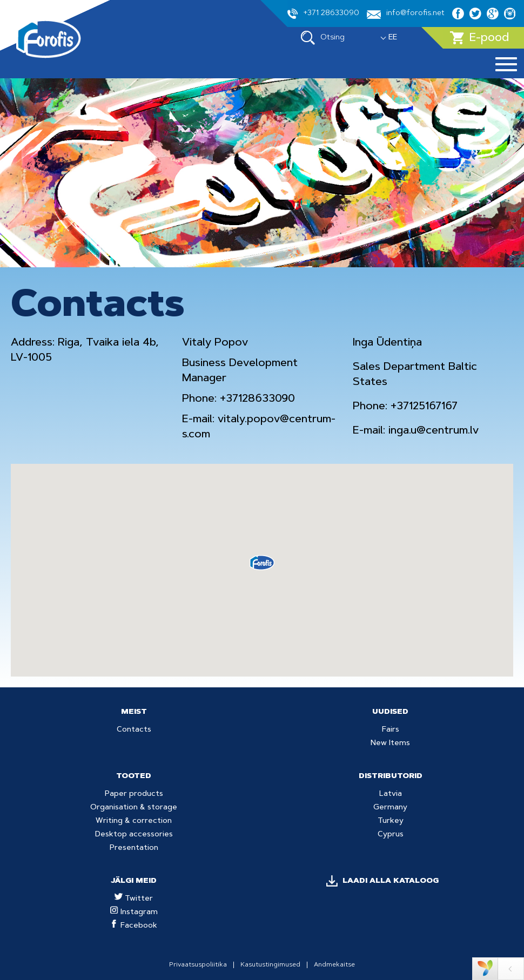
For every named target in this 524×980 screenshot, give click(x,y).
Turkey (391, 821)
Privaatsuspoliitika (198, 965)
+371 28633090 (323, 14)
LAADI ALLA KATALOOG (391, 881)
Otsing (323, 38)
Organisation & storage (134, 808)
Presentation (134, 848)
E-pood (479, 38)
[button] (262, 563)
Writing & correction (134, 821)
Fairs (391, 730)
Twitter (134, 899)
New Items (390, 744)
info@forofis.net (406, 14)
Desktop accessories (134, 835)
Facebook (134, 926)
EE (393, 38)
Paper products (134, 794)
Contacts (134, 730)
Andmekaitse (334, 965)
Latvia (391, 794)
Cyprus (391, 835)
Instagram (134, 913)
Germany (390, 808)
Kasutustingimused (270, 965)
